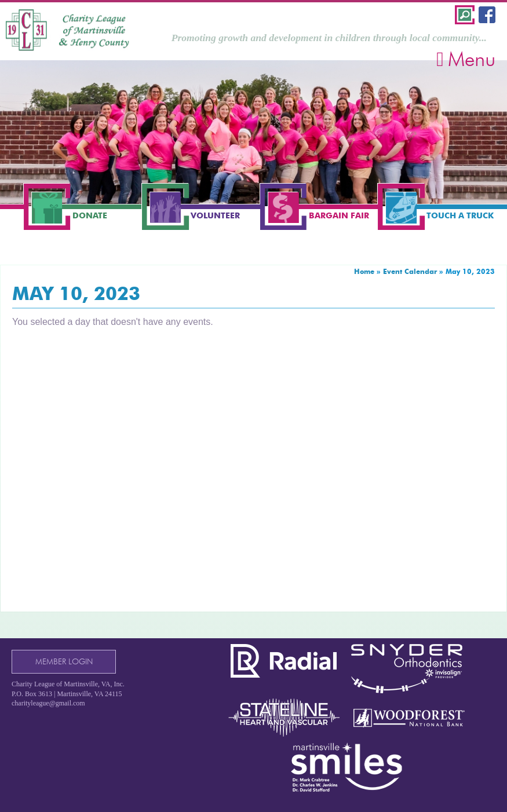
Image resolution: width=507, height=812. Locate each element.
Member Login (64, 662)
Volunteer (215, 215)
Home (364, 271)
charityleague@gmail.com (48, 703)
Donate (90, 215)
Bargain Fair (339, 215)
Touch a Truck (460, 215)
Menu (466, 59)
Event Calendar (410, 271)
